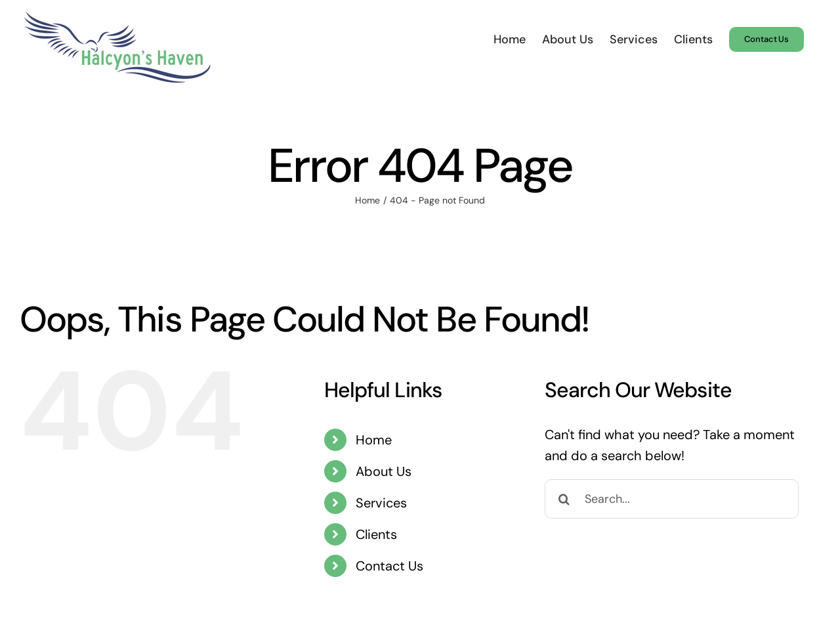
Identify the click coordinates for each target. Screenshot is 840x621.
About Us (384, 471)
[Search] (564, 499)
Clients (376, 534)
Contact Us (389, 566)
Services (381, 503)
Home (374, 440)
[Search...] (672, 499)
